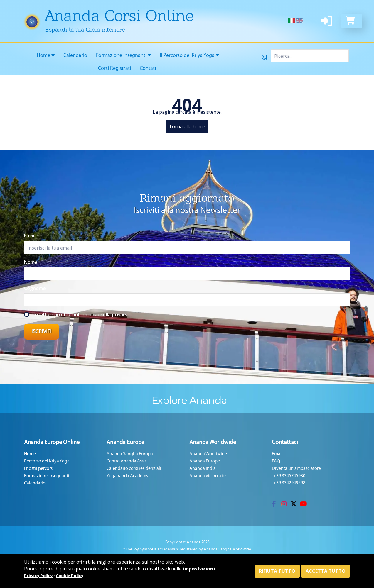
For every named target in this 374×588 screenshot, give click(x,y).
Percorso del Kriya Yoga (47, 461)
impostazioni (199, 569)
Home (46, 55)
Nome (31, 262)
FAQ (276, 461)
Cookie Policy (70, 576)
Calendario (75, 56)
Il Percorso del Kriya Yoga (189, 55)
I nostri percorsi (39, 469)
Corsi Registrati (114, 68)
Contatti (149, 68)
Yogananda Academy (128, 476)
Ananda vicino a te (208, 476)
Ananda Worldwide (208, 454)
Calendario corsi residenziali (134, 469)
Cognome (35, 288)
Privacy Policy (38, 576)
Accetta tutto (326, 571)
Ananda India (203, 469)
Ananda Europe (205, 461)
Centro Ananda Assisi (127, 461)
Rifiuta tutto (277, 571)
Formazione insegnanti (123, 55)
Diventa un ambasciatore (296, 469)
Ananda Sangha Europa (130, 454)
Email (32, 235)
